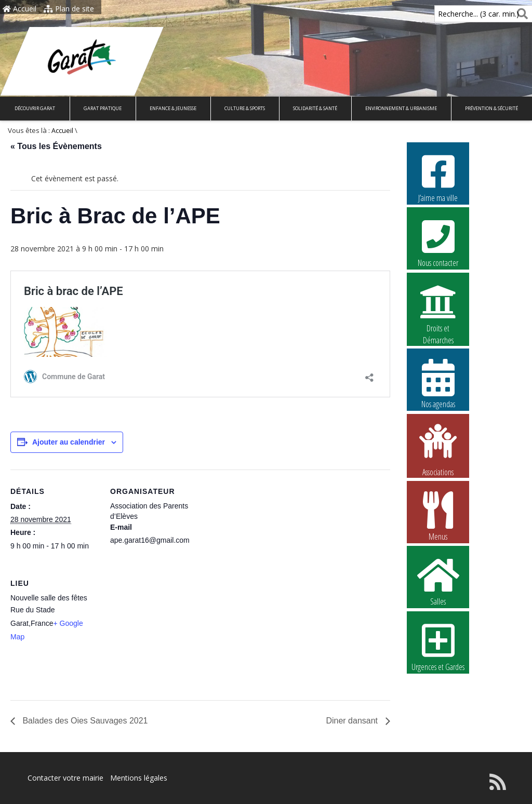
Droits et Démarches (438, 308)
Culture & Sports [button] (245, 108)
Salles (438, 581)
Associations (438, 449)
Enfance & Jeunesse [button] (173, 108)
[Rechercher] (520, 14)
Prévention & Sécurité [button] (491, 108)
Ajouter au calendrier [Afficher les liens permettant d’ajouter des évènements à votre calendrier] (69, 442)
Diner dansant (353, 721)
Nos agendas (438, 383)
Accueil (19, 9)
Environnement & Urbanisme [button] (401, 108)
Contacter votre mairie (65, 778)
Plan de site (69, 9)
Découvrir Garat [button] (35, 108)
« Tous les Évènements (56, 146)
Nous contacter (438, 242)
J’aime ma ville (438, 177)
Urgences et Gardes (438, 646)
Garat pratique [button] (103, 108)
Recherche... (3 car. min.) (461, 14)
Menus (438, 516)
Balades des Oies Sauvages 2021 (84, 721)
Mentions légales (139, 778)
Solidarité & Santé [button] (315, 108)
